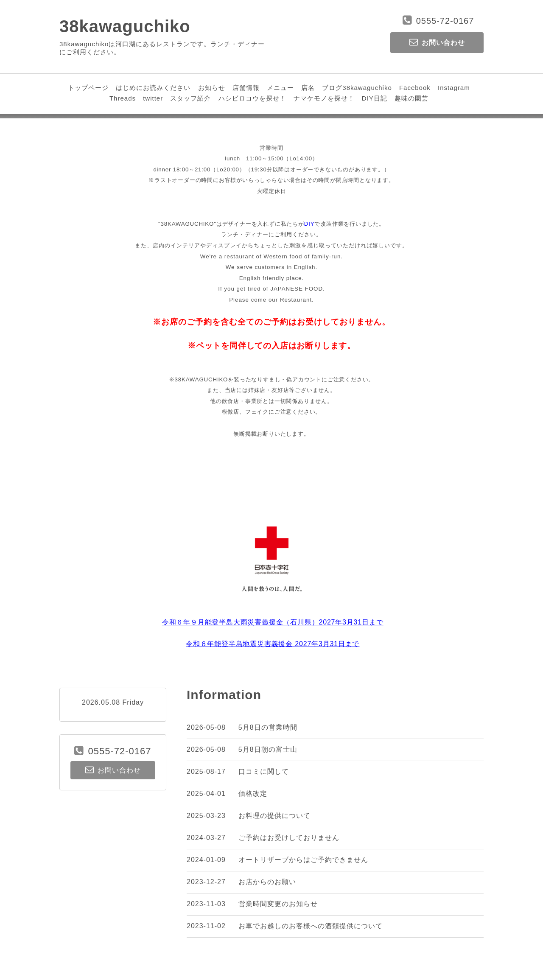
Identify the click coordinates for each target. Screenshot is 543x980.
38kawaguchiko (125, 26)
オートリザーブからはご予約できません (303, 860)
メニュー (280, 88)
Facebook (415, 88)
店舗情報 (246, 88)
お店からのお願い (267, 882)
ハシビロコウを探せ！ (252, 98)
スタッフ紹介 (190, 98)
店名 (308, 88)
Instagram (454, 88)
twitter (153, 98)
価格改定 (253, 794)
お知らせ (212, 88)
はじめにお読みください (153, 88)
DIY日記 (375, 98)
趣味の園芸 (411, 98)
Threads (123, 98)
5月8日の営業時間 (268, 727)
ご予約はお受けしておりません (289, 838)
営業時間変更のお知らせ (278, 904)
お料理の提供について (274, 816)
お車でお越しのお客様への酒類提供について (311, 926)
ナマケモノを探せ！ (324, 98)
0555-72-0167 (445, 21)
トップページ (88, 88)
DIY (309, 224)
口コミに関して (264, 771)
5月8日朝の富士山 (268, 749)
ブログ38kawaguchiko (357, 88)
